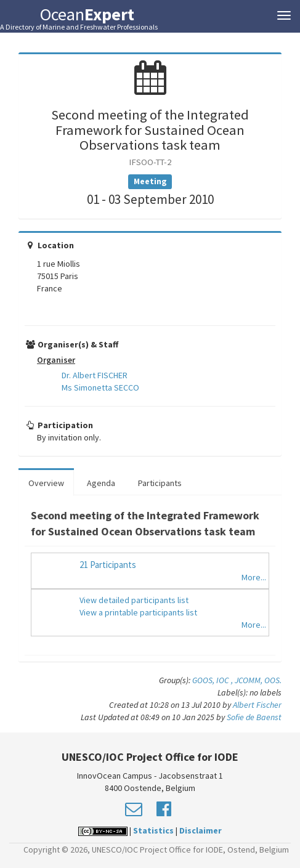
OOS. (273, 680)
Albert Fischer (257, 705)
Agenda (101, 483)
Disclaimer (201, 830)
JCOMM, (249, 680)
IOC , (225, 680)
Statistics (153, 830)
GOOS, (204, 680)
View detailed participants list (134, 600)
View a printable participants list (138, 612)
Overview (46, 483)
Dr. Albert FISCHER (95, 375)
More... (254, 577)
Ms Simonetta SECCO (100, 387)
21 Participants (108, 565)
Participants (160, 483)
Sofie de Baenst (254, 717)
